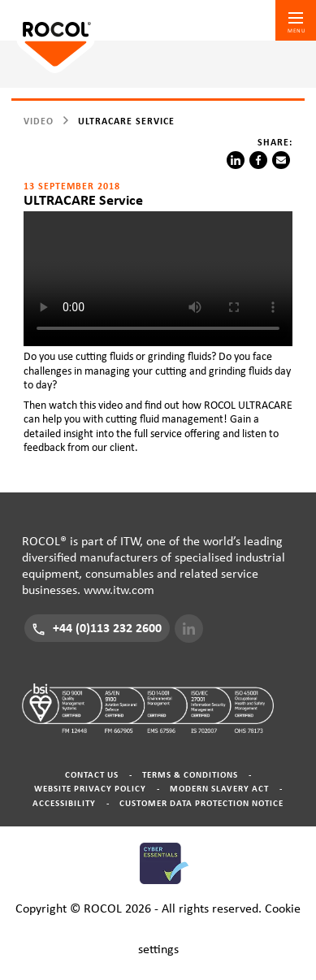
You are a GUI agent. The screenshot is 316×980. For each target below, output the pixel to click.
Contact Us (92, 775)
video (39, 121)
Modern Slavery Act (219, 789)
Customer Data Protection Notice (201, 803)
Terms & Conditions (190, 775)
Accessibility (64, 803)
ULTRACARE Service (126, 121)
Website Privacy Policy (90, 789)
